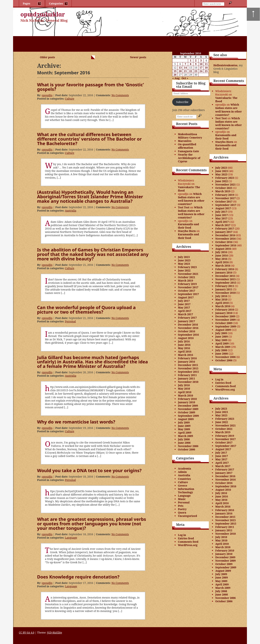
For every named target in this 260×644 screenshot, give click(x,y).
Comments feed (188, 542)
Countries (184, 479)
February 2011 (187, 375)
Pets (181, 506)
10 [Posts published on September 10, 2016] (201, 64)
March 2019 (185, 281)
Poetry (182, 509)
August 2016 (186, 338)
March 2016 (185, 355)
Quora (182, 512)
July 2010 (184, 385)
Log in (182, 535)
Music (182, 499)
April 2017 (185, 311)
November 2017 (188, 287)
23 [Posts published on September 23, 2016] (196, 71)
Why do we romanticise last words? (76, 422)
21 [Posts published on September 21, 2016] (185, 71)
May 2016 (184, 348)
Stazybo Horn (187, 231)
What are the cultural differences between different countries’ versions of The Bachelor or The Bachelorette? (89, 139)
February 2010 (187, 399)
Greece (182, 486)
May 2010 (184, 389)
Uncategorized (187, 516)
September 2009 (188, 416)
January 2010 (186, 402)
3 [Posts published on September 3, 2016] (201, 60)
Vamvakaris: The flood (189, 189)
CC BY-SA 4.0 (27, 632)
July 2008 (184, 439)
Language (71, 538)
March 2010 (185, 395)
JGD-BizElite (55, 632)
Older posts (47, 57)
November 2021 (188, 274)
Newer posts (138, 57)
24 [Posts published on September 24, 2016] (201, 71)
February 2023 (187, 267)
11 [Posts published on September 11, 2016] (206, 64)
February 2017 (187, 318)
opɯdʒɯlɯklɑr (43, 14)
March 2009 (185, 436)
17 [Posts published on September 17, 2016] (201, 67)
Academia (184, 468)
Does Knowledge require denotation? (78, 577)
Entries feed (186, 538)
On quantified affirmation (187, 146)
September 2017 (188, 294)
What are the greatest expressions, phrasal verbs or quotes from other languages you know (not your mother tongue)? (91, 524)
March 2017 (185, 314)
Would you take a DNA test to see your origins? (89, 470)
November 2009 (188, 409)
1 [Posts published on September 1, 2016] (191, 60)
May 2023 (184, 264)
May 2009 (184, 429)
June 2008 (184, 443)
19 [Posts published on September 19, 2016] (175, 71)
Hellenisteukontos (225, 65)
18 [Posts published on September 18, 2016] (206, 67)
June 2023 (184, 260)
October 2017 (186, 291)
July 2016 (184, 341)
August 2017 (186, 297)
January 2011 (186, 378)
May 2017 (184, 307)
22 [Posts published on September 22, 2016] (191, 71)
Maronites (185, 141)
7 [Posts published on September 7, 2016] (185, 64)
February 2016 (187, 358)
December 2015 (188, 365)
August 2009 (186, 419)
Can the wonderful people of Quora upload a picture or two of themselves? (86, 310)
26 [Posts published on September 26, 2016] (175, 75)
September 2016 (188, 335)
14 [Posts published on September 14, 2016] (185, 67)
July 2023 (184, 257)
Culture (70, 99)
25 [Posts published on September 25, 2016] (206, 71)
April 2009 (185, 433)
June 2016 (184, 345)
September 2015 (188, 372)
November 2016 (188, 328)
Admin (182, 472)
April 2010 (185, 392)
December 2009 (188, 406)
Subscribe (182, 102)
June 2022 (184, 270)
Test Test (184, 207)
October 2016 (186, 331)
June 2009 (184, 426)
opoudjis (47, 95)
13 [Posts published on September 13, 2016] (180, 67)
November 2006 (188, 446)
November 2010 (188, 382)
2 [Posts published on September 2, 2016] (196, 60)
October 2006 (186, 449)
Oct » (185, 78)
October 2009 (186, 412)
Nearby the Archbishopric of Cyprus (189, 158)
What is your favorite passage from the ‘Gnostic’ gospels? (90, 87)
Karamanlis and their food (188, 226)
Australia (71, 211)
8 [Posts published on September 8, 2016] (191, 64)
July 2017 (184, 301)
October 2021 (186, 277)
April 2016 (185, 351)
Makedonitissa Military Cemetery (190, 136)
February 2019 (187, 284)
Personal (70, 321)
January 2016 (186, 362)
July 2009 (184, 422)
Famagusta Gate (188, 151)
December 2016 (188, 325)
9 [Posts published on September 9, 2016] (196, 64)
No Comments (120, 95)
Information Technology (186, 491)
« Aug (176, 78)
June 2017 (184, 304)
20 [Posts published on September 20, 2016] (180, 71)
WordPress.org (188, 545)
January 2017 (186, 321)
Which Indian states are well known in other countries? (191, 199)
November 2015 (188, 368)
